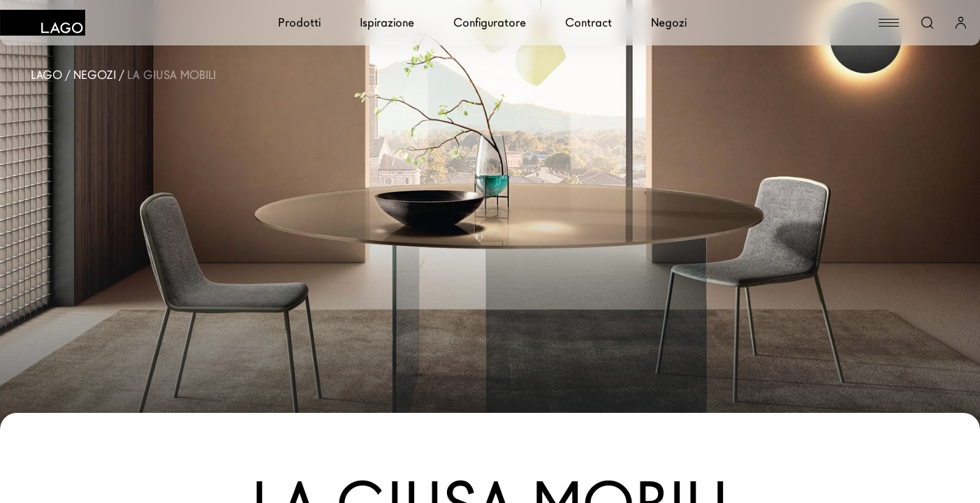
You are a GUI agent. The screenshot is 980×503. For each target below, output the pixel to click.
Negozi (669, 23)
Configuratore (490, 23)
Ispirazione (387, 23)
